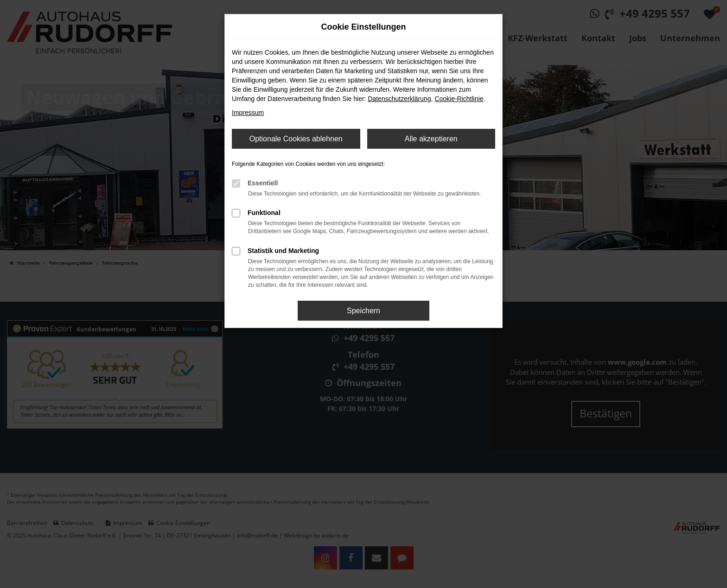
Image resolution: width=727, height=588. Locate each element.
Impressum (248, 113)
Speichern (363, 311)
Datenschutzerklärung (399, 99)
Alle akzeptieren (431, 139)
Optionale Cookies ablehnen (296, 139)
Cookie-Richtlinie (459, 99)
